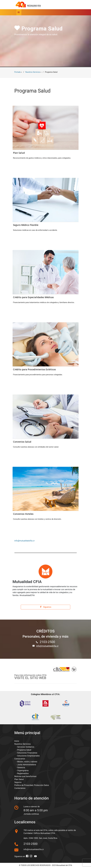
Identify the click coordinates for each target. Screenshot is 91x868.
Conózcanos (20, 759)
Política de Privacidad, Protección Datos (32, 785)
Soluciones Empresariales (28, 756)
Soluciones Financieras (27, 753)
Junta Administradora (27, 765)
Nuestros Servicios (33, 72)
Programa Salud (24, 750)
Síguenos (46, 607)
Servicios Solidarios (26, 747)
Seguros (18, 782)
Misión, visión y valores (27, 762)
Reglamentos (23, 773)
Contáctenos (20, 788)
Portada (18, 72)
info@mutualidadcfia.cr (25, 541)
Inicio (17, 741)
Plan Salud (19, 779)
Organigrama (23, 770)
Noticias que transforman (25, 776)
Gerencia (21, 768)
